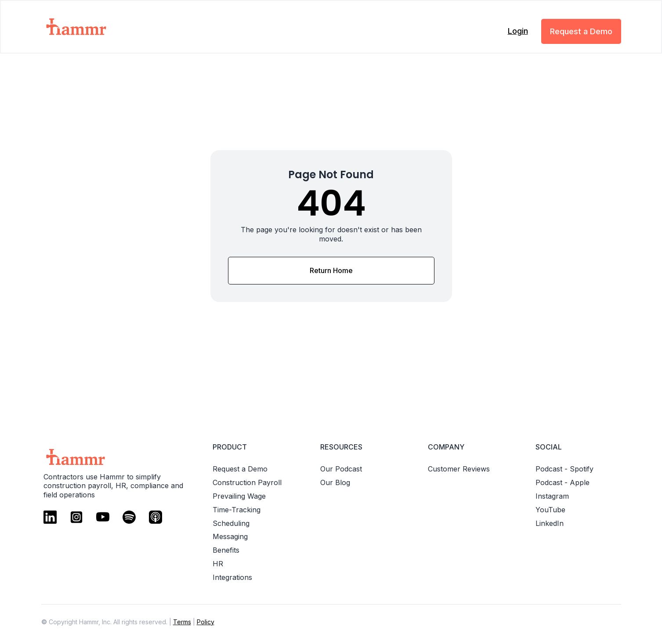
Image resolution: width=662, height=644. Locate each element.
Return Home (331, 270)
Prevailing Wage (239, 496)
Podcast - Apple (563, 482)
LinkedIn (550, 523)
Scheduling (231, 523)
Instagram (552, 496)
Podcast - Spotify (564, 469)
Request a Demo (581, 31)
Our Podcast (341, 469)
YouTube (550, 510)
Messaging (230, 536)
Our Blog (335, 482)
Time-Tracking (237, 510)
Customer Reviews (459, 469)
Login (518, 31)
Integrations (232, 577)
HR (218, 564)
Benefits (226, 550)
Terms (182, 622)
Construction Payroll (247, 482)
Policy (206, 622)
